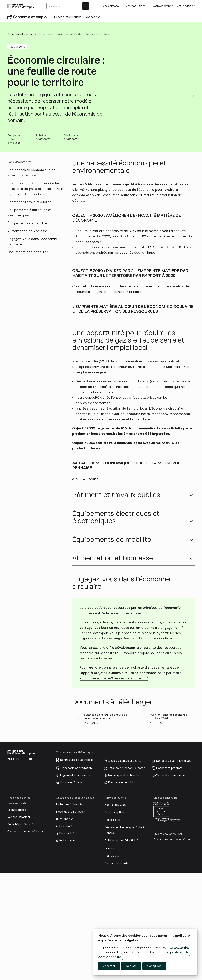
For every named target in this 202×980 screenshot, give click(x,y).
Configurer (154, 966)
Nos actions (93, 17)
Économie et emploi (120, 889)
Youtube (65, 925)
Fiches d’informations (68, 17)
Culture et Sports (71, 889)
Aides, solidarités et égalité (125, 867)
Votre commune (163, 6)
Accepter (109, 966)
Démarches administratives (174, 867)
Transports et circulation (76, 874)
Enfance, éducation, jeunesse (126, 874)
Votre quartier (186, 6)
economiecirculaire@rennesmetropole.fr (114, 785)
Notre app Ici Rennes (69, 918)
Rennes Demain (17, 923)
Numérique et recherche (124, 882)
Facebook (66, 940)
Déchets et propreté (169, 874)
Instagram (66, 947)
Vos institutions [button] (136, 6)
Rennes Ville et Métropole (76, 866)
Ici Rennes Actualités (69, 911)
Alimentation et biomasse (28, 231)
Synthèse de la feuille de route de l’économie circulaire (105, 823)
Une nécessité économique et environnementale (31, 173)
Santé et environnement (172, 882)
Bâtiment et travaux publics (29, 202)
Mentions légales (115, 911)
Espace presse (17, 916)
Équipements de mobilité (27, 223)
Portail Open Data (19, 931)
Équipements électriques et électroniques (29, 212)
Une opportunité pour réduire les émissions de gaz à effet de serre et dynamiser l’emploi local (36, 189)
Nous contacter (20, 865)
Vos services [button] (111, 6)
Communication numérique (24, 938)
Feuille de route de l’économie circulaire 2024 (168, 823)
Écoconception (114, 919)
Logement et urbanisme (75, 882)
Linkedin (65, 932)
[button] (101, 603)
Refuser (131, 966)
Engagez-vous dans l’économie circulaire (32, 242)
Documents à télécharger (28, 252)
